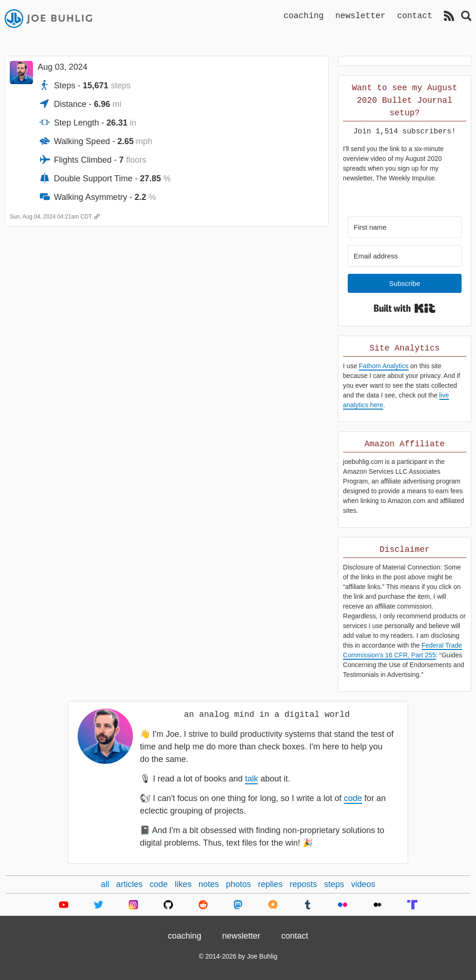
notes (209, 884)
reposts (303, 884)
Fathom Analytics (384, 366)
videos (363, 884)
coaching (304, 15)
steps (334, 884)
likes (183, 884)
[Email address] (405, 256)
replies (270, 884)
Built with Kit (405, 308)
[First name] (405, 227)
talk (251, 779)
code (353, 798)
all (105, 884)
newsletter (360, 15)
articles (129, 884)
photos (238, 884)
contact (415, 15)
